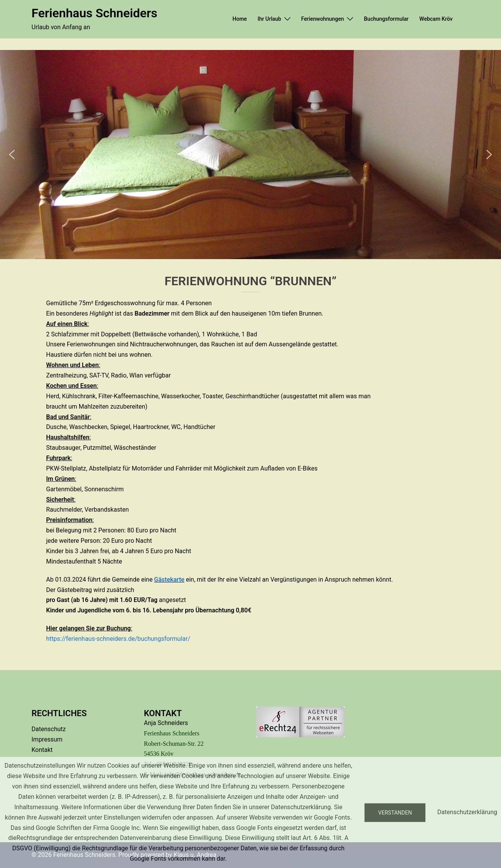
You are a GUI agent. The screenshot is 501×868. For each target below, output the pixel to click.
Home (240, 19)
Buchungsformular (386, 19)
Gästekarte (169, 579)
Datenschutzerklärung (467, 812)
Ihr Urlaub (270, 19)
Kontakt (42, 750)
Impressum (47, 739)
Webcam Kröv (436, 19)
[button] (12, 155)
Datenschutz (49, 729)
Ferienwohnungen (323, 19)
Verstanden (395, 813)
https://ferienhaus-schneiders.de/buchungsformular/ (118, 639)
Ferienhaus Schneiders (94, 13)
